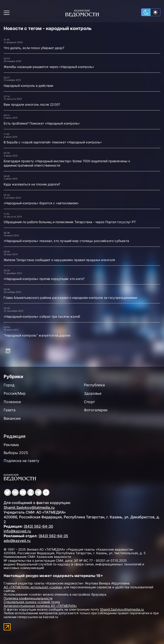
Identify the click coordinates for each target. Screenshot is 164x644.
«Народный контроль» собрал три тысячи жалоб (42, 316)
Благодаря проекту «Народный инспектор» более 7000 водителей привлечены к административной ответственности (67, 163)
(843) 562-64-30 (38, 526)
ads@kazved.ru (17, 541)
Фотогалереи (96, 410)
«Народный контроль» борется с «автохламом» (41, 203)
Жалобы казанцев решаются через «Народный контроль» (49, 67)
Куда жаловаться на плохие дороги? (32, 184)
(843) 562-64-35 (53, 536)
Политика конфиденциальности (28, 598)
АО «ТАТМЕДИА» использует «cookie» (33, 587)
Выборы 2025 (16, 453)
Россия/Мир (15, 393)
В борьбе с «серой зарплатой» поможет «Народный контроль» (53, 142)
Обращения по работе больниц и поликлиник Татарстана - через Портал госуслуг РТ (70, 222)
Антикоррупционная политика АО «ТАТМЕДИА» (40, 606)
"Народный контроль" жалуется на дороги (37, 335)
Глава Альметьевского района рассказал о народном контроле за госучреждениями (70, 298)
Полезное (12, 402)
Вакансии (12, 418)
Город (9, 385)
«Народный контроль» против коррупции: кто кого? (44, 279)
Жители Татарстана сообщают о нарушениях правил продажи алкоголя (59, 260)
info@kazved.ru (17, 531)
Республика (94, 385)
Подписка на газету (21, 461)
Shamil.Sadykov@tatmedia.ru (29, 507)
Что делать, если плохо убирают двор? (34, 48)
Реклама (11, 445)
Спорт (89, 402)
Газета (10, 410)
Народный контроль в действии (28, 86)
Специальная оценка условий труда (32, 602)
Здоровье (93, 393)
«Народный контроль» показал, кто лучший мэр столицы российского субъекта (66, 241)
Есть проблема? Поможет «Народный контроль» (42, 123)
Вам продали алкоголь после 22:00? (32, 104)
